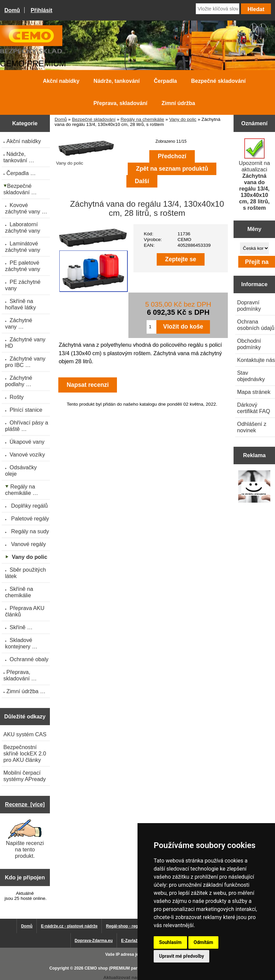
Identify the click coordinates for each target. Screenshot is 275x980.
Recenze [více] (25, 804)
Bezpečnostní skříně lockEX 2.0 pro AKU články (25, 753)
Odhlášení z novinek (252, 427)
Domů (12, 10)
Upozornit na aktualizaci (254, 175)
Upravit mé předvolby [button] (181, 956)
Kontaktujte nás (256, 360)
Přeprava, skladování (120, 103)
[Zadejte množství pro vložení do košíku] (151, 327)
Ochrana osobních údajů (256, 325)
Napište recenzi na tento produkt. (25, 839)
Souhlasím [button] (170, 942)
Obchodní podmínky (249, 344)
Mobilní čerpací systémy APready (25, 776)
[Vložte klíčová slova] (218, 9)
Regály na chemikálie (142, 119)
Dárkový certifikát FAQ (253, 408)
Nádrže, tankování (117, 81)
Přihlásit (41, 10)
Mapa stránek (254, 392)
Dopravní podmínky (249, 306)
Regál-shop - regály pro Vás (133, 926)
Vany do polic (183, 119)
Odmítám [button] (204, 942)
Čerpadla (165, 81)
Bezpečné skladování (94, 119)
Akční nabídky (61, 81)
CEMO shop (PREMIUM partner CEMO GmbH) (129, 968)
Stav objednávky (251, 376)
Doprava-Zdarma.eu (94, 941)
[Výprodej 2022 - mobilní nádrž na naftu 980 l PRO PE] (254, 487)
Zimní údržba (178, 103)
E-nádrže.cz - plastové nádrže (69, 926)
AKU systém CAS (25, 734)
